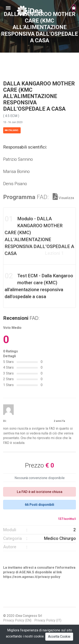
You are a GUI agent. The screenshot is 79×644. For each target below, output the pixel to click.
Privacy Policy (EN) (17, 620)
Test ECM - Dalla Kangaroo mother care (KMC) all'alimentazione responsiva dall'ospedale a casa (39, 285)
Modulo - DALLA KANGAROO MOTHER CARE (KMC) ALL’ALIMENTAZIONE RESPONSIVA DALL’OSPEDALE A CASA (39, 235)
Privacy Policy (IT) (48, 620)
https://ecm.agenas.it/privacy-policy (32, 577)
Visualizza (63, 198)
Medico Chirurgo (60, 538)
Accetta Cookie (59, 637)
